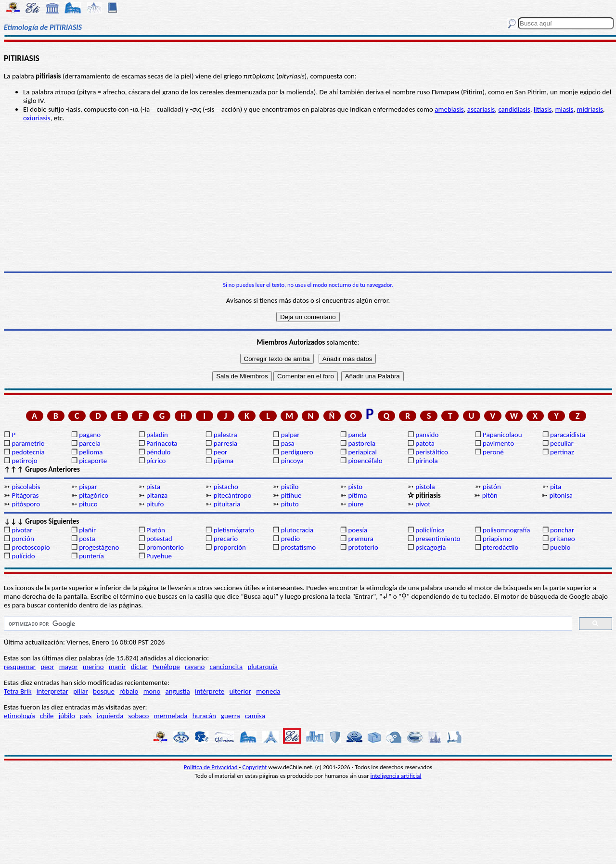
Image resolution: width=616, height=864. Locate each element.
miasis (565, 109)
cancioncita (226, 667)
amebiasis (449, 109)
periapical (362, 452)
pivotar (22, 530)
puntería (91, 556)
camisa (255, 716)
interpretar (52, 691)
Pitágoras (25, 495)
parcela (90, 443)
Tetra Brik (18, 691)
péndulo (158, 452)
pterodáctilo (500, 547)
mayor (69, 667)
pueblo (560, 547)
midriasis (590, 109)
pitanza (157, 495)
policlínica (430, 530)
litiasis (543, 109)
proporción (230, 547)
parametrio (28, 443)
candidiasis (514, 109)
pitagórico (94, 495)
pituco (88, 504)
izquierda (110, 716)
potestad (159, 539)
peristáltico (432, 452)
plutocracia (297, 530)
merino (93, 667)
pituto (290, 504)
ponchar (562, 530)
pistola (425, 487)
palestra (225, 435)
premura (360, 539)
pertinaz (562, 452)
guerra (231, 716)
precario (226, 539)
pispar (88, 487)
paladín (157, 435)
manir (117, 667)
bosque (104, 691)
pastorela (362, 443)
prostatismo (298, 547)
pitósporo (26, 504)
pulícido (23, 556)
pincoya (292, 461)
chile (47, 716)
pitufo (155, 504)
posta (87, 539)
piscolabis (26, 487)
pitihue (291, 495)
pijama (224, 461)
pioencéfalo (365, 461)
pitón (490, 495)
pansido (427, 435)
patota (425, 443)
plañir (87, 530)
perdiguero (297, 452)
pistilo (290, 487)
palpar (290, 435)
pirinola (426, 461)
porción (23, 539)
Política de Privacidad (212, 767)
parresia (225, 443)
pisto (355, 487)
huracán (204, 716)
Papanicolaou (502, 435)
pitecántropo (233, 495)
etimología (19, 716)
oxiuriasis (37, 118)
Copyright (255, 767)
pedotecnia (28, 452)
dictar (139, 667)
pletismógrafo (234, 530)
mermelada (171, 716)
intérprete (210, 691)
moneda (268, 691)
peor (220, 452)
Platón (156, 530)
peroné (493, 452)
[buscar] (287, 624)
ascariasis (481, 109)
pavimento (498, 443)
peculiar (562, 443)
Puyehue (159, 556)
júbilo (67, 716)
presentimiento (438, 539)
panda (357, 435)
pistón (492, 487)
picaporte (93, 461)
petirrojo (24, 461)
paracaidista (568, 435)
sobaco (139, 716)
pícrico (156, 461)
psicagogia (430, 547)
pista (153, 487)
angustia (178, 691)
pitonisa (561, 495)
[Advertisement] (308, 197)
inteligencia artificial (396, 776)
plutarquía (263, 667)
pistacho (226, 487)
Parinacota (162, 443)
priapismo (497, 539)
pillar (81, 691)
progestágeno (99, 547)
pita (556, 487)
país (86, 716)
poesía (358, 530)
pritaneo (563, 539)
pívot (423, 504)
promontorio (165, 547)
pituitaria (227, 504)
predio (291, 539)
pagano (90, 435)
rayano (195, 667)
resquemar (20, 667)
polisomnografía (506, 530)
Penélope (166, 667)
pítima (357, 495)
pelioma (91, 452)
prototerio (363, 547)
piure (356, 504)
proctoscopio (31, 547)
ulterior (240, 691)
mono (152, 691)
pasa (288, 443)
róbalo (129, 691)
